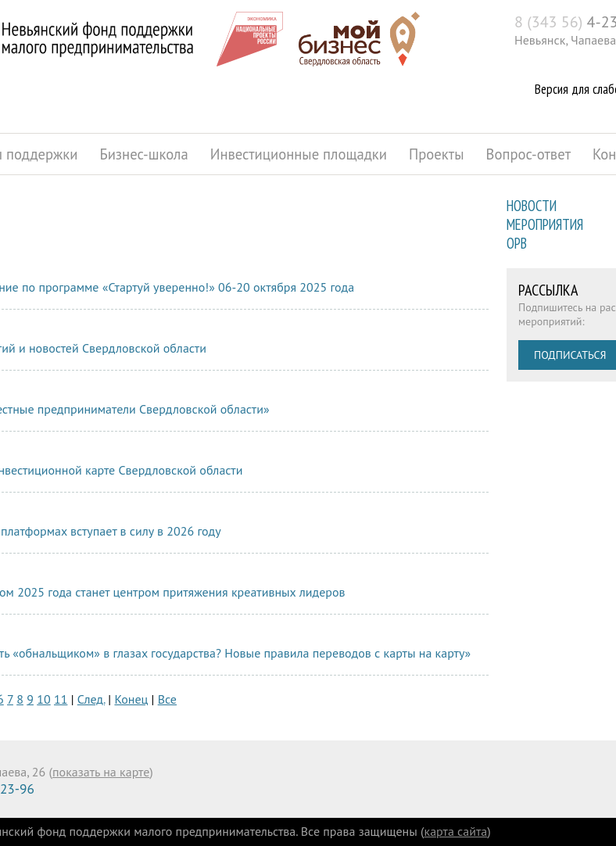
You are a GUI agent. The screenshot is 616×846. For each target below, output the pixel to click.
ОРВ (517, 243)
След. (91, 699)
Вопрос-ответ (529, 154)
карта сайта (456, 831)
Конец (131, 699)
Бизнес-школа (143, 154)
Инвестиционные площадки (299, 154)
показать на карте (101, 772)
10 (43, 699)
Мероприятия (545, 224)
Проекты (437, 154)
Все (167, 699)
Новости (532, 206)
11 (61, 699)
